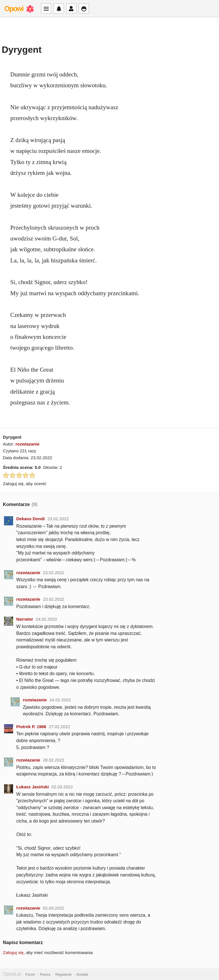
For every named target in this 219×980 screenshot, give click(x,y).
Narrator (25, 619)
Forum (30, 975)
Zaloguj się (13, 952)
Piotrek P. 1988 (31, 727)
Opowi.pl (12, 974)
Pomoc (45, 975)
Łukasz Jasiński (33, 787)
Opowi (14, 9)
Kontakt (82, 975)
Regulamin (63, 975)
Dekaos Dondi (31, 519)
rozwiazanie (27, 444)
